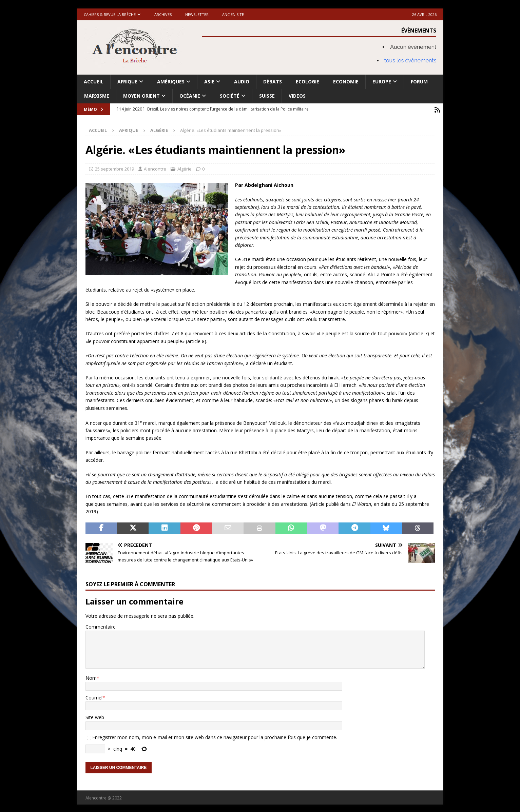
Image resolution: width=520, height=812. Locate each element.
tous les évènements (410, 61)
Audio (242, 82)
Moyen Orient (141, 96)
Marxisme (97, 96)
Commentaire (101, 626)
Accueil (94, 82)
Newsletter (197, 14)
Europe (382, 82)
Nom (91, 677)
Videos (297, 96)
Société (230, 96)
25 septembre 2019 (114, 168)
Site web (95, 716)
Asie (209, 82)
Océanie (190, 96)
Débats (273, 82)
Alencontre (155, 168)
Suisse (267, 96)
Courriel (94, 697)
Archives (163, 14)
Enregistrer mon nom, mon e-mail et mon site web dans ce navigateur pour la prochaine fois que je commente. (215, 736)
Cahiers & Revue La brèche (110, 14)
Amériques (171, 82)
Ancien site (233, 14)
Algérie (185, 168)
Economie (346, 82)
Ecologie (307, 82)
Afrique (127, 82)
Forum (419, 82)
